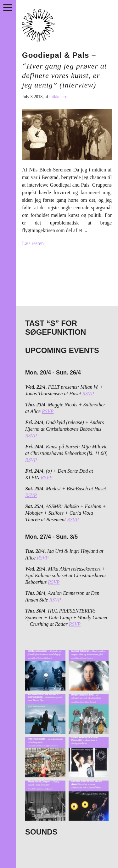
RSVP (88, 394)
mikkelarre (59, 97)
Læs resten (33, 243)
